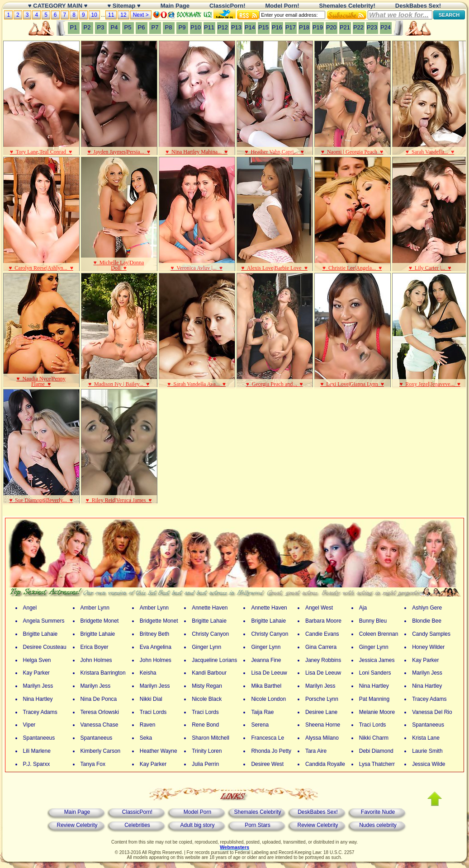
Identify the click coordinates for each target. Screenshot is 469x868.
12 (123, 15)
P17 (291, 27)
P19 (318, 27)
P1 (74, 27)
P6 (142, 27)
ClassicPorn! (137, 812)
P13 (236, 27)
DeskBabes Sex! (318, 812)
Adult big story (197, 825)
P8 (169, 27)
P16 (277, 27)
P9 (182, 27)
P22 (358, 27)
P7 (155, 27)
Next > (141, 15)
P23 (372, 27)
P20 (331, 27)
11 (111, 15)
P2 (87, 27)
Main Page (77, 812)
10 (94, 15)
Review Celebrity (77, 825)
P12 (223, 27)
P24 (386, 27)
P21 (345, 27)
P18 (304, 27)
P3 (101, 27)
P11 (209, 27)
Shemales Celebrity (257, 812)
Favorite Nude (378, 812)
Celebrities (137, 825)
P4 (114, 27)
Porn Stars (258, 825)
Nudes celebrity (378, 825)
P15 (263, 27)
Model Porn (197, 812)
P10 (196, 27)
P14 (250, 27)
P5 (128, 27)
